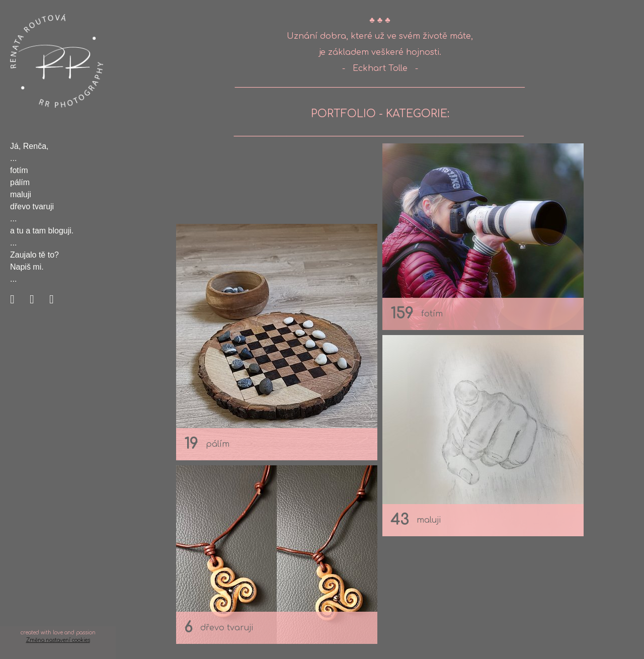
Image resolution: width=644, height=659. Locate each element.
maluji (21, 194)
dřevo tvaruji (32, 207)
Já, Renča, (29, 146)
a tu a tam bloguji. (42, 231)
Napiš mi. (27, 267)
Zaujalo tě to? (34, 255)
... (13, 158)
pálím (20, 182)
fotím (19, 170)
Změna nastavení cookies (58, 640)
